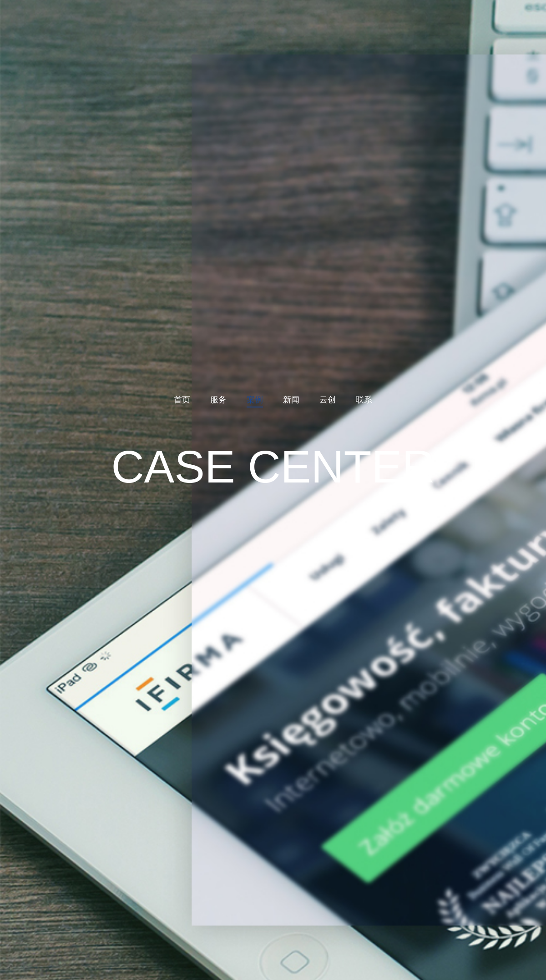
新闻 (291, 400)
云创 (328, 400)
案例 (255, 400)
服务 (218, 400)
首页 (182, 400)
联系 (364, 400)
